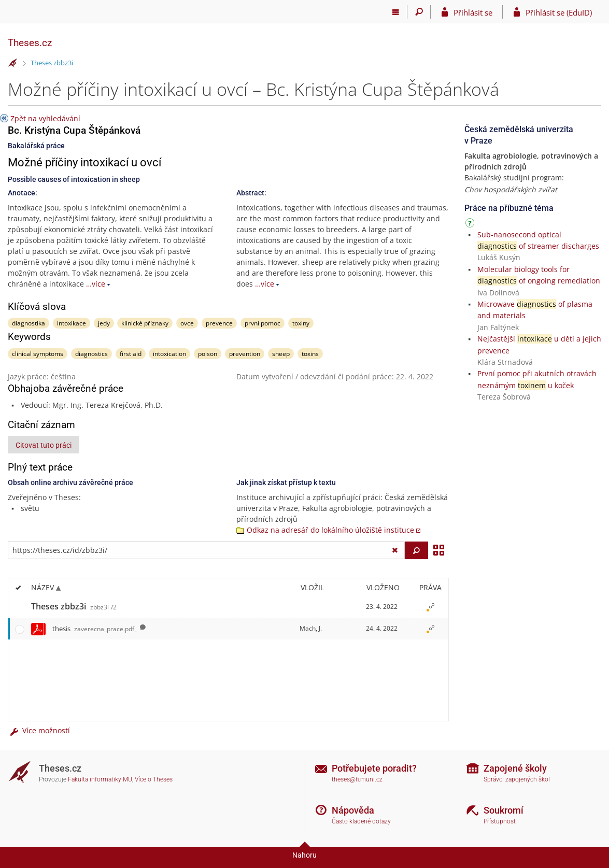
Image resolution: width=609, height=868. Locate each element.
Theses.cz (30, 43)
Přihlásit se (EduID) (559, 12)
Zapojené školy (515, 768)
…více (96, 284)
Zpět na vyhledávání (45, 118)
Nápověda (353, 810)
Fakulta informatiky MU (100, 779)
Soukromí (504, 810)
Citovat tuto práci (44, 445)
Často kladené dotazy (361, 821)
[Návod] (471, 225)
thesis (95, 629)
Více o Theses (154, 779)
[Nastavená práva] (430, 607)
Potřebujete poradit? (374, 768)
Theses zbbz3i (52, 63)
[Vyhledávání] (419, 12)
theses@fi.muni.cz (357, 779)
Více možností (39, 730)
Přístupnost (500, 821)
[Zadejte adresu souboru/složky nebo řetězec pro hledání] (206, 550)
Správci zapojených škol (517, 779)
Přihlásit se (473, 12)
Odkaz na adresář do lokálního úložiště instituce (330, 530)
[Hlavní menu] (396, 12)
